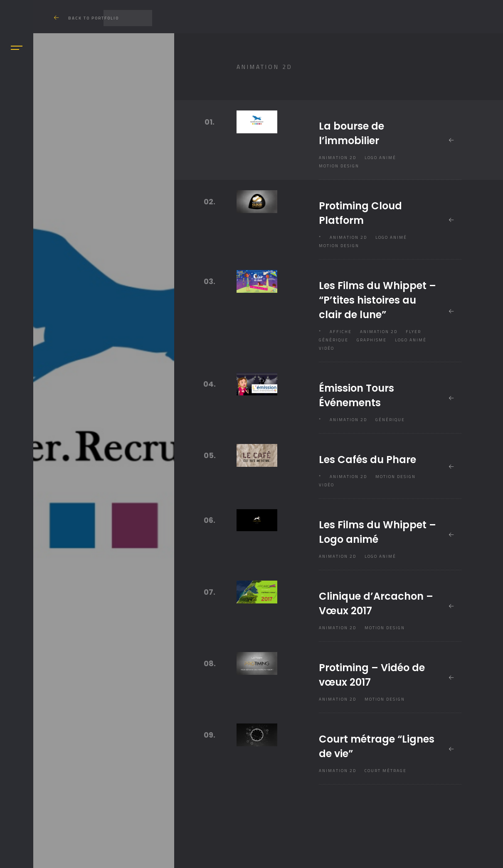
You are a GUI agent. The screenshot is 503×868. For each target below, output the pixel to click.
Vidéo (327, 348)
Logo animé (380, 158)
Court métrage (386, 771)
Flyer (413, 332)
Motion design (339, 166)
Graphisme (372, 340)
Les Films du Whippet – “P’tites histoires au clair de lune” (377, 300)
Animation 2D (338, 158)
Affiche (341, 332)
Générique (334, 340)
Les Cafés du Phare (367, 460)
